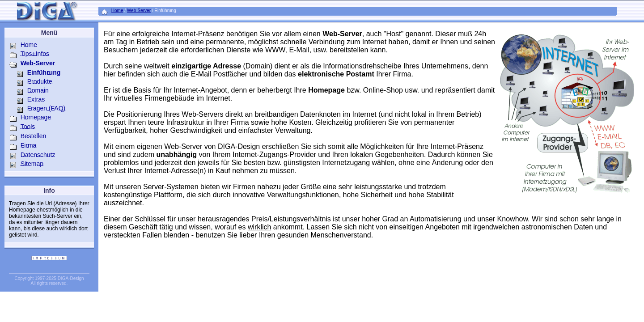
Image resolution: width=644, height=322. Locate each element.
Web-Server (139, 11)
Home (117, 11)
